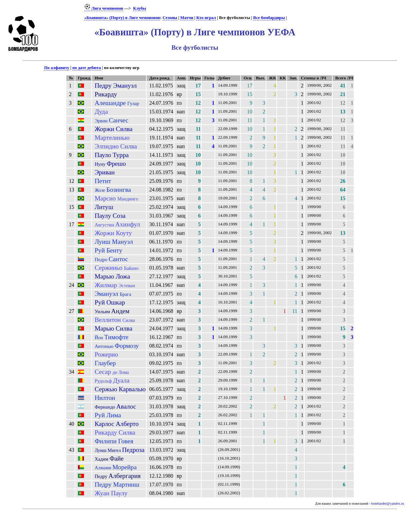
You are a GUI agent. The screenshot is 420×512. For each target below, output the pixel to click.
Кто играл (206, 18)
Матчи (187, 18)
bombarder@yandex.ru (388, 503)
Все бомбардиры (269, 18)
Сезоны (170, 18)
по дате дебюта (87, 68)
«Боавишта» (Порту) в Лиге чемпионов (122, 18)
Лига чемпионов (104, 8)
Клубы (139, 8)
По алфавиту (56, 68)
